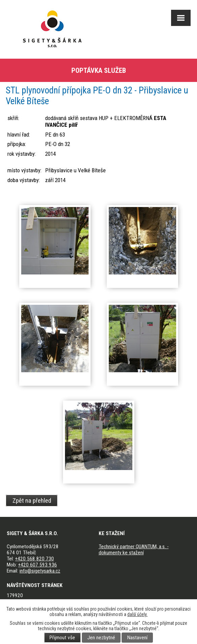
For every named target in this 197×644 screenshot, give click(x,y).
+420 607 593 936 (38, 565)
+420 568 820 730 (35, 559)
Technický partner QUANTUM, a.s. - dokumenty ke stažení (134, 550)
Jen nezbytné (101, 638)
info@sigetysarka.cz (40, 571)
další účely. (137, 614)
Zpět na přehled (32, 500)
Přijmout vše (62, 638)
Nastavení (137, 638)
